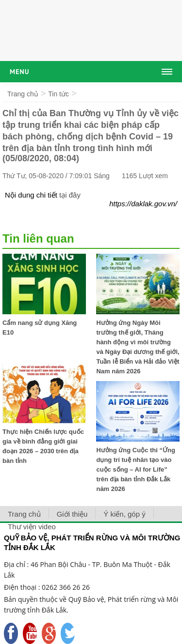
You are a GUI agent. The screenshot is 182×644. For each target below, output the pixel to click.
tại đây (70, 195)
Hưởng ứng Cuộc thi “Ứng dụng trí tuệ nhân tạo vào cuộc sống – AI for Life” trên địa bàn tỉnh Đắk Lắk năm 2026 (135, 469)
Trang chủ (23, 94)
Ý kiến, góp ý (124, 514)
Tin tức (58, 94)
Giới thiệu (72, 514)
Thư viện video (32, 527)
